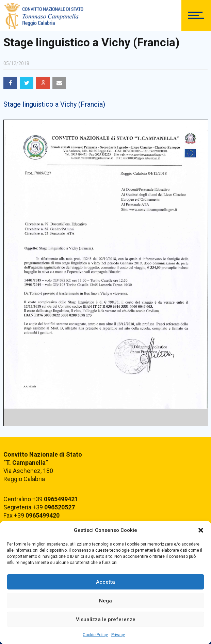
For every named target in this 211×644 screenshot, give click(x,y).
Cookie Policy (95, 635)
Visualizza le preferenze (106, 619)
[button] (201, 530)
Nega (105, 601)
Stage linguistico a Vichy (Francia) (54, 104)
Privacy (118, 635)
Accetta (105, 582)
